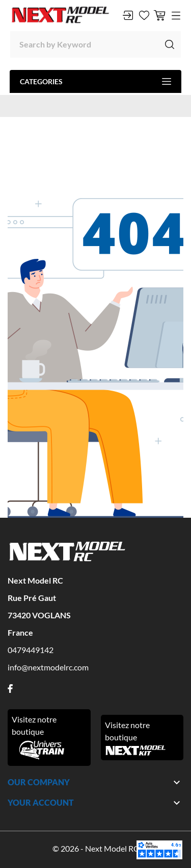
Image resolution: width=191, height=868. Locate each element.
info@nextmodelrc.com (48, 667)
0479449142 (31, 650)
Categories (95, 81)
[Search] (95, 44)
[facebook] (10, 689)
